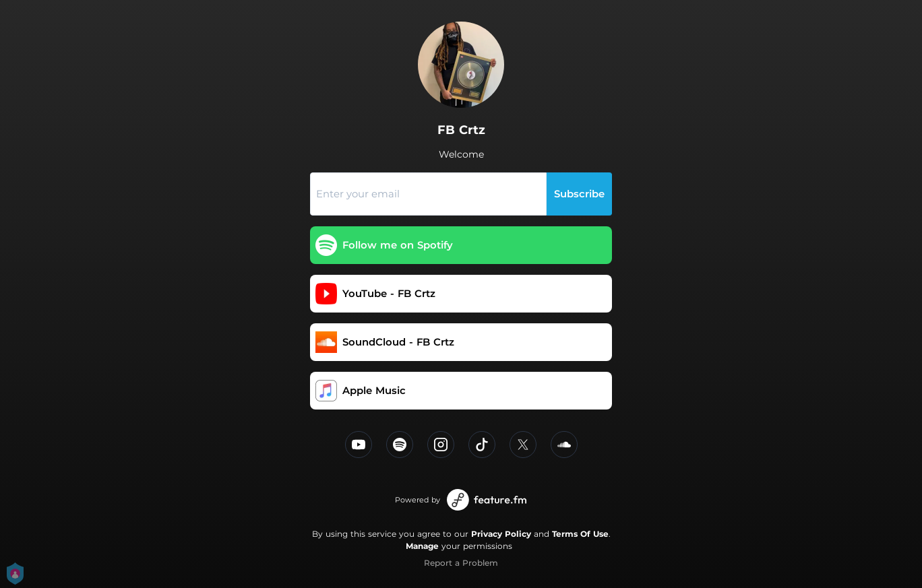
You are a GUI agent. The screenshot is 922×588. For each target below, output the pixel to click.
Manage (422, 546)
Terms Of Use (580, 534)
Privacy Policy (501, 534)
